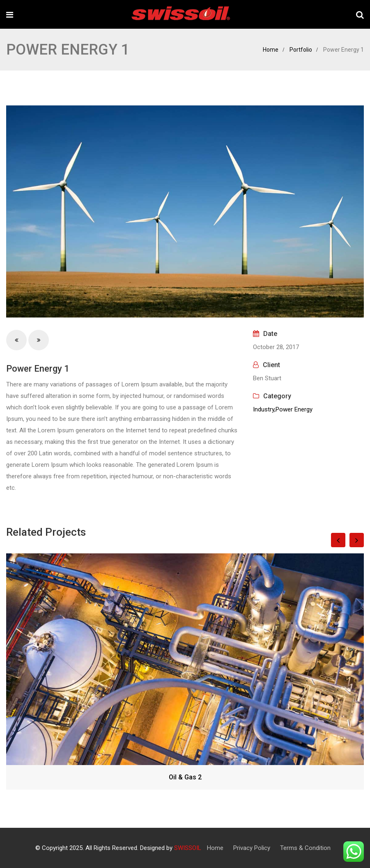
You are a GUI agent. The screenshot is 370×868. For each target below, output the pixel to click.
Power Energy (294, 409)
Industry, (264, 409)
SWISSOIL (188, 848)
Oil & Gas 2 (185, 777)
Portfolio (301, 50)
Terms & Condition (305, 848)
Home (271, 50)
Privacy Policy (252, 848)
